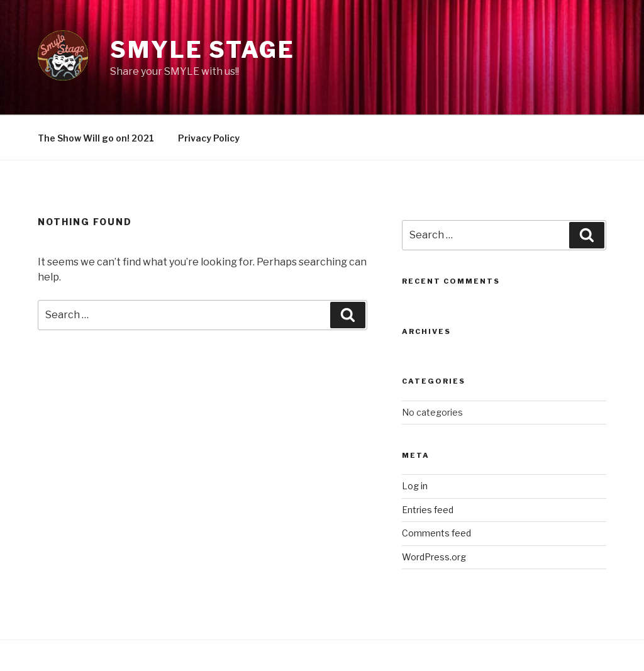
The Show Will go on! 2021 (96, 138)
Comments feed (436, 533)
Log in (415, 486)
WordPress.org (434, 557)
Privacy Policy (209, 138)
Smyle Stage (203, 50)
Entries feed (428, 510)
